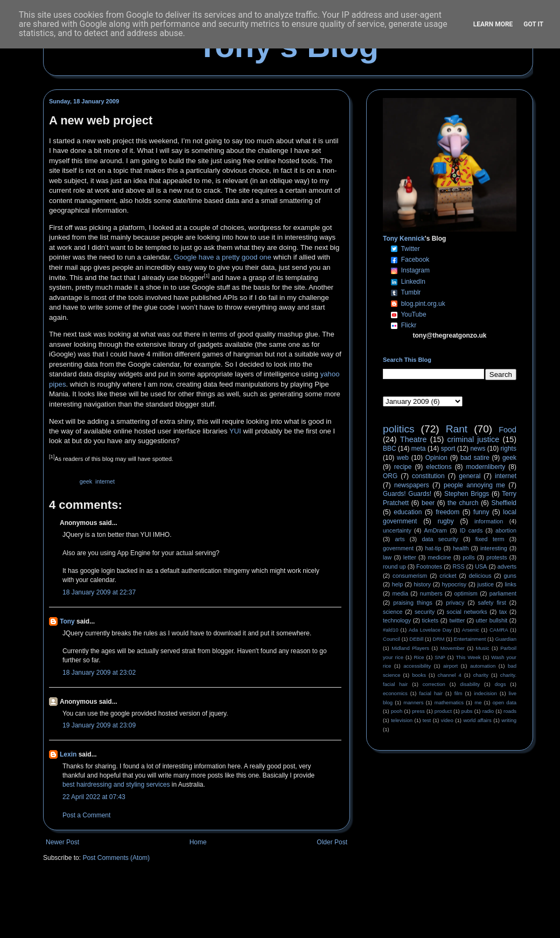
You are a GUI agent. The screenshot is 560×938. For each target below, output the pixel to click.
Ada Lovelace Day (430, 630)
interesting (494, 548)
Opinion (436, 458)
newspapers (412, 485)
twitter (457, 620)
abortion (506, 530)
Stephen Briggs (467, 494)
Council (391, 639)
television (402, 720)
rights (509, 449)
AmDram (436, 530)
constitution (428, 476)
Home (198, 842)
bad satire (475, 458)
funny (481, 512)
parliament (503, 593)
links (510, 584)
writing (509, 720)
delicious (480, 576)
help (397, 584)
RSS (459, 566)
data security (440, 539)
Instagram (415, 270)
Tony (67, 621)
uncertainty (397, 530)
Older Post (332, 842)
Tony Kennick (404, 239)
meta (419, 449)
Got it (533, 24)
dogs (500, 684)
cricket (448, 576)
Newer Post (62, 842)
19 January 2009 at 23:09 (99, 725)
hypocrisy (454, 584)
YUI (235, 431)
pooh (397, 711)
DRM (439, 639)
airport (450, 666)
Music (483, 648)
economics (395, 693)
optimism (466, 593)
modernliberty (486, 467)
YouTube (413, 314)
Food (507, 430)
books (419, 675)
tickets (430, 620)
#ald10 (391, 630)
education (408, 512)
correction (434, 684)
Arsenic (471, 630)
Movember (453, 648)
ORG (390, 476)
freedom (447, 512)
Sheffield (503, 503)
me (478, 702)
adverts (507, 566)
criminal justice (474, 439)
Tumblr (411, 292)
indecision (485, 693)
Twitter (410, 249)
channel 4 (450, 675)
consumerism (410, 576)
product (443, 711)
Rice (419, 657)
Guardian (506, 639)
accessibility (417, 666)
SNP (440, 657)
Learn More (493, 24)
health (461, 548)
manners (413, 702)
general (470, 476)
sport (448, 449)
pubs (467, 711)
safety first (492, 603)
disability (470, 684)
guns (510, 576)
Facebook (415, 260)
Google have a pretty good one (223, 257)
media (400, 593)
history (422, 584)
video (447, 720)
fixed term (490, 539)
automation (483, 666)
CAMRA (499, 630)
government (398, 548)
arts (400, 539)
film (458, 693)
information (489, 521)
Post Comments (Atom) (116, 858)
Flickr (409, 325)
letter (410, 557)
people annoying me (474, 485)
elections (439, 467)
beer (428, 503)
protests (496, 557)
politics (399, 429)
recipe (403, 467)
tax (503, 612)
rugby (446, 521)
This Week (468, 657)
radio (488, 711)
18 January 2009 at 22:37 (99, 592)
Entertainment (470, 639)
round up (394, 566)
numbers (431, 593)
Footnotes (429, 566)
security (425, 612)
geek (86, 481)
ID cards (471, 530)
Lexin (68, 754)
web (403, 458)
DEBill (416, 639)
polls (468, 557)
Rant (457, 429)
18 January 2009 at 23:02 (99, 673)
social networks (467, 612)
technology (397, 620)
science (393, 612)
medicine (440, 557)
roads (510, 711)
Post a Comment (86, 815)
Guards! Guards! (407, 494)
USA (481, 566)
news (478, 449)
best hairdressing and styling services (116, 785)
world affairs (477, 720)
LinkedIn (413, 282)
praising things (413, 603)
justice (485, 584)
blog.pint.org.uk (423, 304)
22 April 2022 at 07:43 (94, 797)
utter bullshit (492, 620)
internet (105, 481)
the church (463, 503)
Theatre (414, 439)
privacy (455, 603)
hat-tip (433, 548)
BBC (390, 449)
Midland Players (410, 648)
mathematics (449, 702)
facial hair (431, 693)
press (418, 711)
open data (505, 702)
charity (481, 675)
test (427, 720)
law (387, 557)
